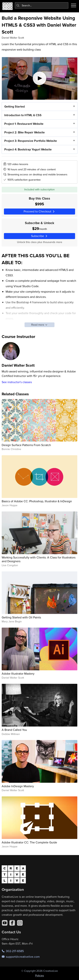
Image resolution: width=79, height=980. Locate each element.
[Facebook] (12, 923)
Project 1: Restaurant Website (24, 124)
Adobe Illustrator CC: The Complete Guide (29, 842)
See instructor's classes (17, 382)
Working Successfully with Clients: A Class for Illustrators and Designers (39, 559)
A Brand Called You (14, 730)
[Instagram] (20, 923)
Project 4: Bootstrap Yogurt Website (28, 149)
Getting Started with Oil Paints (21, 617)
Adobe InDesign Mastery (18, 786)
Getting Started (14, 107)
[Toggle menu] (74, 5)
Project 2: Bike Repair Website (24, 132)
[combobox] (42, 5)
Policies (40, 976)
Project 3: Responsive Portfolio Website (30, 141)
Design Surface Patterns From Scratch (26, 445)
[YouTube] (5, 923)
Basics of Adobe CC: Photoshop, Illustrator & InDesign (37, 501)
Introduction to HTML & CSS (23, 115)
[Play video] (40, 78)
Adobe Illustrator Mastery (18, 674)
